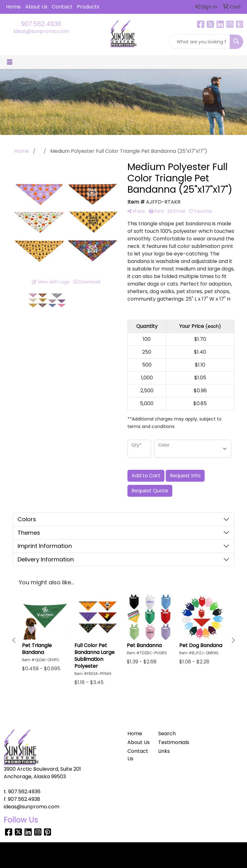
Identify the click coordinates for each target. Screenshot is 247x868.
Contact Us (138, 755)
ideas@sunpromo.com (41, 31)
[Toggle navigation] (10, 62)
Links (164, 751)
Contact (62, 7)
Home (13, 7)
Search (167, 734)
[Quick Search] (199, 42)
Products (88, 7)
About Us (36, 7)
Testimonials (170, 742)
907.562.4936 (41, 24)
